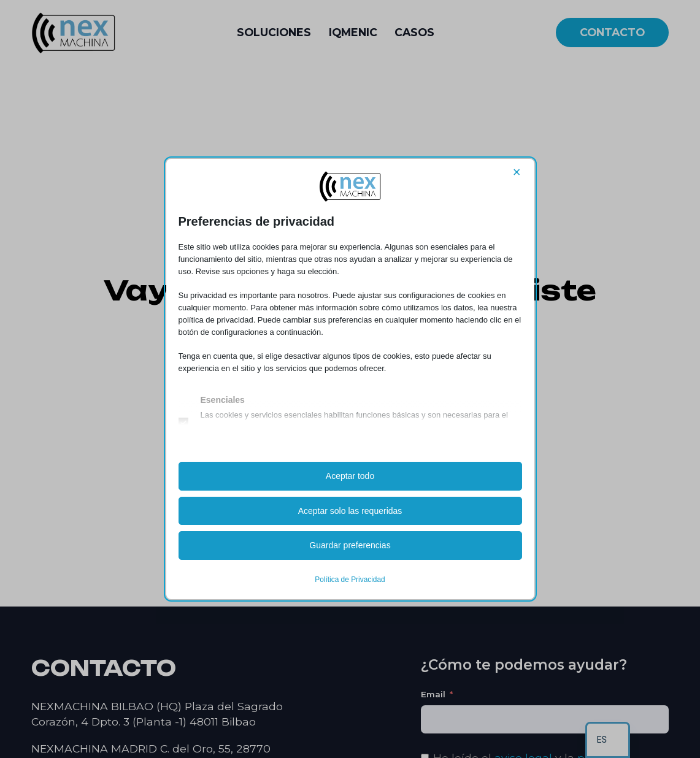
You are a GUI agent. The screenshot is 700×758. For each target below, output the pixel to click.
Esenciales (223, 400)
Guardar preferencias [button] (350, 545)
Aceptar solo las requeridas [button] (350, 511)
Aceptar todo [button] (350, 476)
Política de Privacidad (350, 580)
